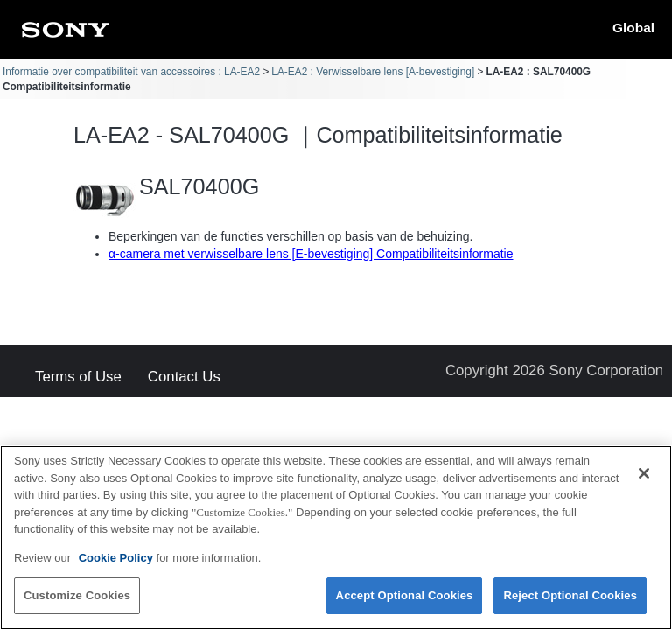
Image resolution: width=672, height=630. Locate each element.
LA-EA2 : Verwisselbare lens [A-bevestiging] (373, 72)
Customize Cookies (77, 602)
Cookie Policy (118, 564)
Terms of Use (78, 378)
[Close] (644, 479)
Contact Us (184, 378)
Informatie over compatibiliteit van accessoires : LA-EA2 (131, 72)
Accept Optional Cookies (405, 602)
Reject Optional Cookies (570, 602)
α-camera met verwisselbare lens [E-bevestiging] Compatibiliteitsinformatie (311, 254)
